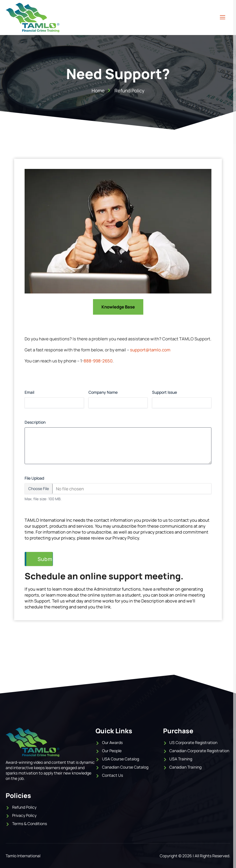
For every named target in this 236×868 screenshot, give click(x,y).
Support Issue (164, 392)
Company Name (103, 392)
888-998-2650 (98, 361)
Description (44, 422)
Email (29, 392)
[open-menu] (223, 17)
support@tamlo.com (150, 350)
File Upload (34, 478)
